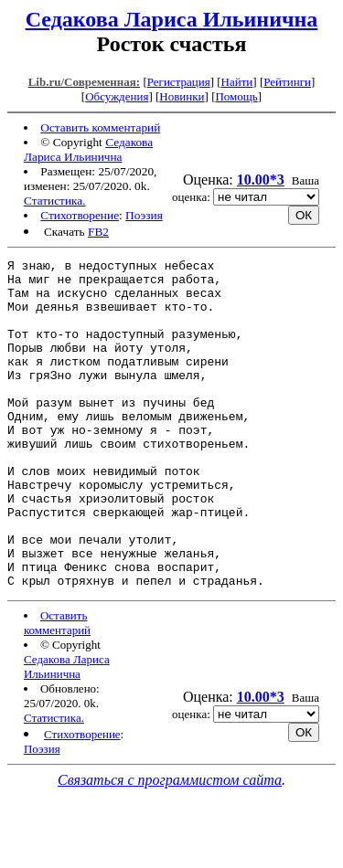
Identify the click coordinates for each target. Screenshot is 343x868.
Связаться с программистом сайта (170, 846)
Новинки (182, 96)
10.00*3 (261, 180)
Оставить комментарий (100, 127)
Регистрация (179, 82)
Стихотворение (80, 215)
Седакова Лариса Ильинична (172, 19)
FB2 (98, 232)
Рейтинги (287, 82)
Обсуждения (117, 96)
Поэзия (144, 215)
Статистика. (55, 201)
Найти (237, 82)
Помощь (236, 96)
